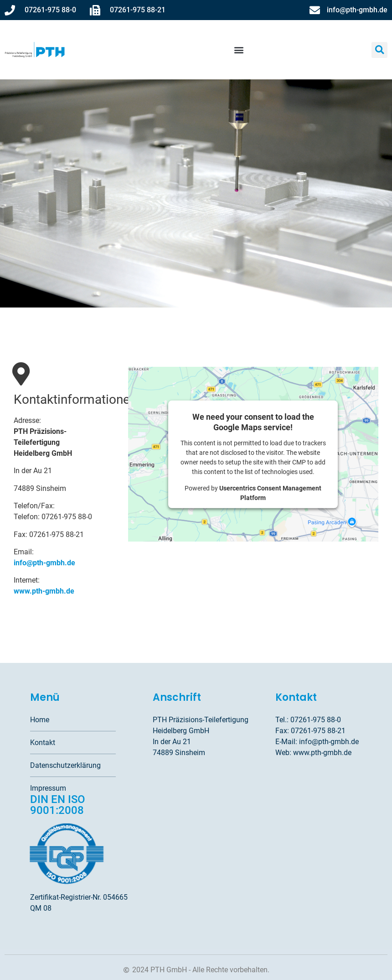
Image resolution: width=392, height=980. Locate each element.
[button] (239, 50)
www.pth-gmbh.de (44, 591)
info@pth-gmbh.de (44, 563)
